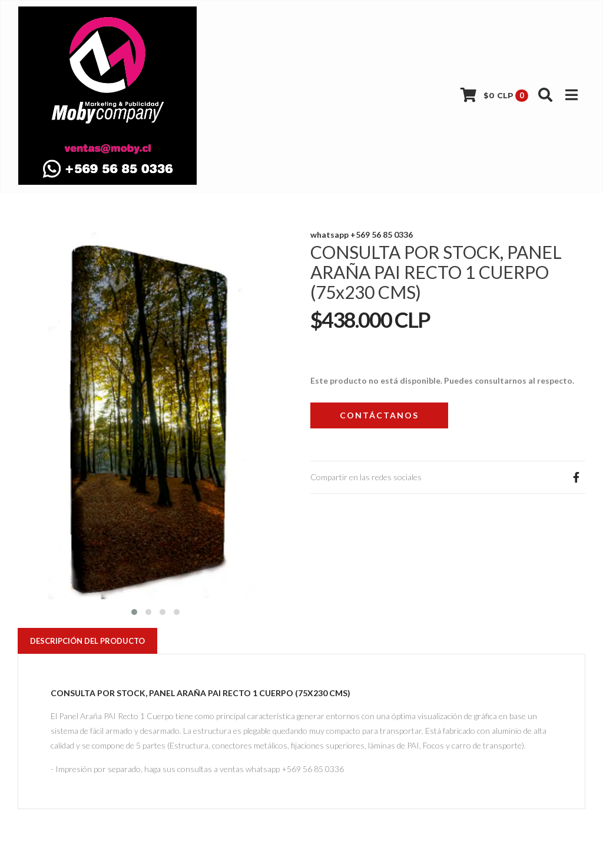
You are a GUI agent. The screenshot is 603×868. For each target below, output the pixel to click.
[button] (134, 611)
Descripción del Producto (87, 641)
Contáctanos (379, 415)
